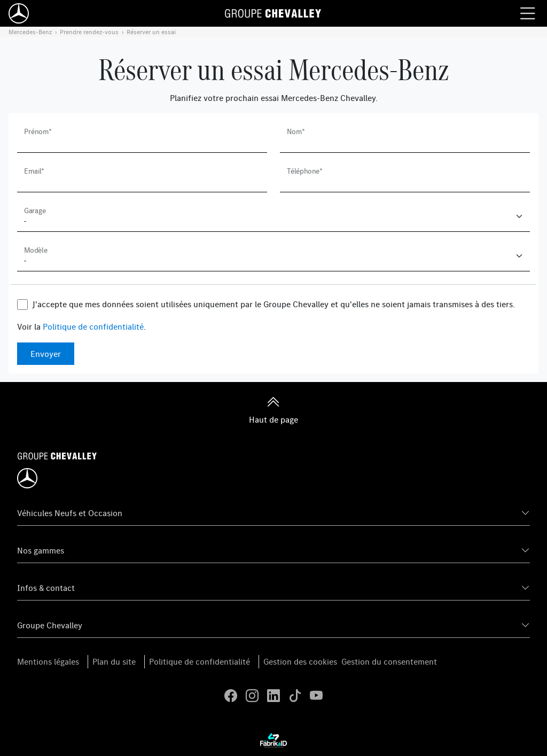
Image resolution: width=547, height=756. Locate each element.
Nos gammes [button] (41, 550)
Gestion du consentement (389, 661)
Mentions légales (48, 661)
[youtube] (316, 696)
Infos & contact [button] (46, 588)
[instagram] (252, 696)
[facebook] (231, 696)
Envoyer (46, 354)
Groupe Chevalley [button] (50, 625)
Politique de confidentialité (93, 326)
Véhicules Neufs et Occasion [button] (70, 513)
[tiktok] (295, 696)
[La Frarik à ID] (273, 740)
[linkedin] (273, 696)
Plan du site (114, 661)
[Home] (19, 13)
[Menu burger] (528, 13)
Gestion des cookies (300, 661)
